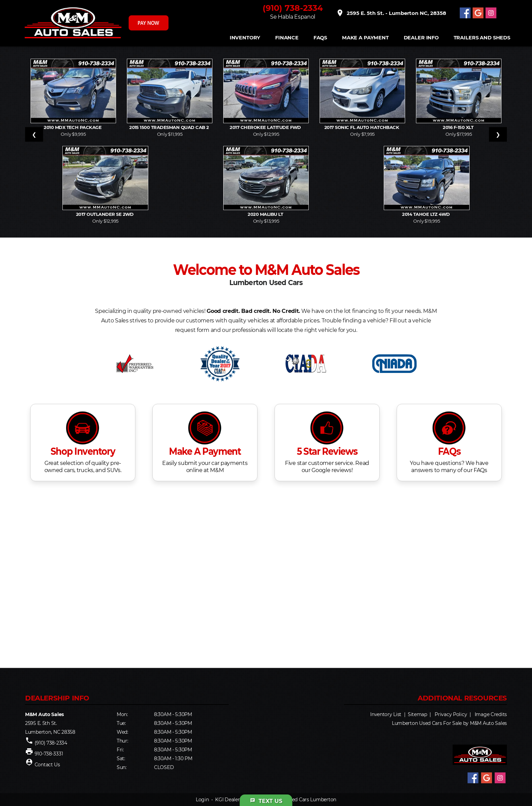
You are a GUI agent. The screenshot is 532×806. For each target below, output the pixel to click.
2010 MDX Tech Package (73, 127)
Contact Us (47, 765)
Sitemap (417, 714)
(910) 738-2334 (293, 8)
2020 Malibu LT (266, 214)
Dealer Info (421, 38)
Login (202, 800)
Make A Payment (365, 38)
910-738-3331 (49, 754)
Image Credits (491, 714)
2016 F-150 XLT (459, 127)
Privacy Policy (451, 714)
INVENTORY (245, 38)
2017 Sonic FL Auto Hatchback (362, 127)
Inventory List (386, 714)
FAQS (320, 38)
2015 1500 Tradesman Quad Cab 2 (170, 127)
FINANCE (287, 38)
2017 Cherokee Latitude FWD (266, 127)
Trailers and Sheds (482, 38)
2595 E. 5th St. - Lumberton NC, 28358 (391, 13)
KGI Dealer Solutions (239, 800)
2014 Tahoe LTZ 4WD (426, 214)
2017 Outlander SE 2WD (106, 214)
